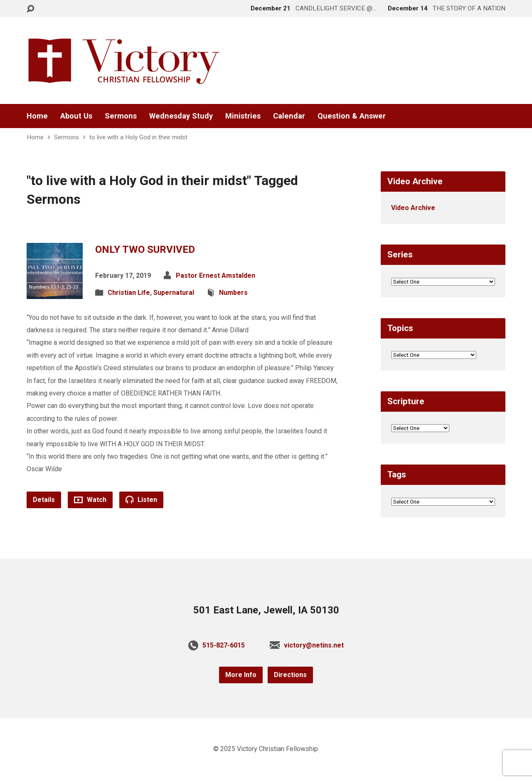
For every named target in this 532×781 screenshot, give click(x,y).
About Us (76, 116)
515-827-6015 (224, 645)
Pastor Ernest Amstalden (216, 276)
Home (37, 116)
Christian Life (129, 293)
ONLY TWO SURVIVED (145, 250)
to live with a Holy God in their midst (138, 137)
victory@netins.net (314, 645)
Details (44, 500)
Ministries (243, 116)
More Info (241, 675)
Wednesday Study (181, 116)
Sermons (121, 116)
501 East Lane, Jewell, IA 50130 (266, 610)
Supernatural (174, 293)
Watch (90, 500)
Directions (290, 675)
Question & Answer (352, 116)
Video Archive (413, 208)
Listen (141, 499)
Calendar (289, 116)
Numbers (233, 293)
